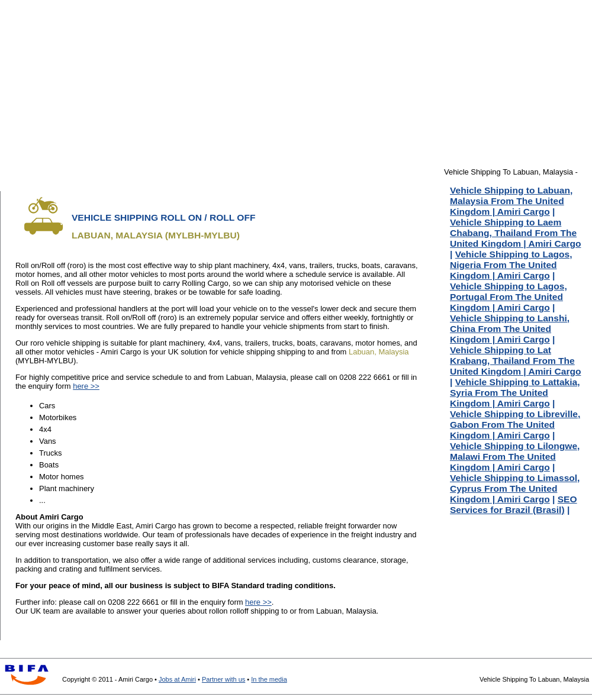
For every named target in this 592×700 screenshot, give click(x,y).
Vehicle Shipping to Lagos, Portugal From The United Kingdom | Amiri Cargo (509, 297)
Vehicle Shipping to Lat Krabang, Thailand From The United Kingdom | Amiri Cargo (515, 361)
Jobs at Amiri (177, 679)
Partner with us (223, 679)
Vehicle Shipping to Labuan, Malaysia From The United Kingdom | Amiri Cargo (511, 201)
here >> (86, 386)
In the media (269, 679)
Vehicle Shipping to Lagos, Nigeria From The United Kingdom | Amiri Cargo (511, 265)
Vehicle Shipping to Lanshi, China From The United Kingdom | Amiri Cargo (510, 329)
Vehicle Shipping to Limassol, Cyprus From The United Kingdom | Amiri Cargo (515, 488)
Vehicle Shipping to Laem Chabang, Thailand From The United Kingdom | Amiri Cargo (515, 233)
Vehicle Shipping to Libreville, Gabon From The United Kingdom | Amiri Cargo (515, 425)
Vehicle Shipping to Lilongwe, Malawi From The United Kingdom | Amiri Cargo (515, 457)
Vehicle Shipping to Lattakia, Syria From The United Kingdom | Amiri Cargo (515, 393)
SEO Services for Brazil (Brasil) (514, 504)
